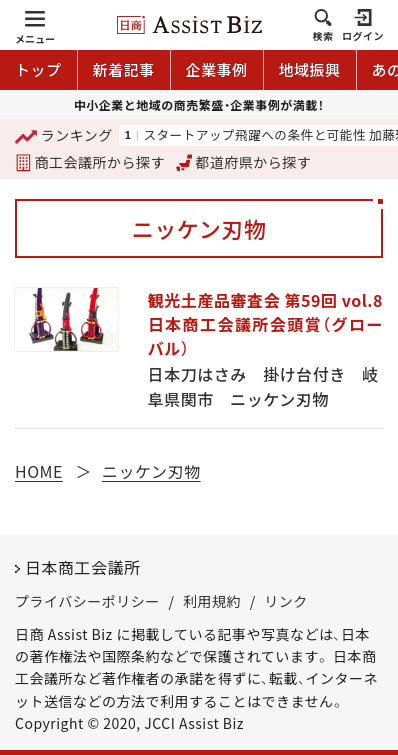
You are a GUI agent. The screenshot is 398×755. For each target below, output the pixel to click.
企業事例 (217, 69)
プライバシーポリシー (87, 601)
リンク (286, 601)
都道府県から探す (244, 162)
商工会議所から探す (90, 162)
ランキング (64, 136)
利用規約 (212, 601)
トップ (38, 69)
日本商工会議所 (83, 567)
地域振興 (310, 69)
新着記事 (124, 69)
